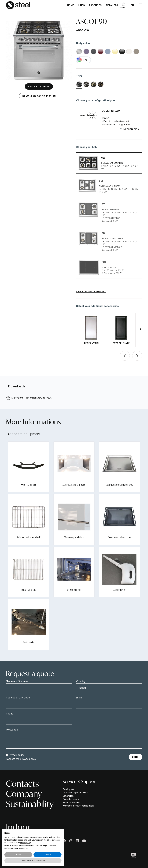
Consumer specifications (75, 793)
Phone (10, 714)
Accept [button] (48, 855)
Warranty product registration (78, 806)
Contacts (22, 784)
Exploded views (71, 799)
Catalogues (68, 789)
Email (79, 698)
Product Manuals (72, 802)
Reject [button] (18, 855)
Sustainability (30, 804)
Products (95, 5)
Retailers (112, 5)
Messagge (12, 730)
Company (24, 794)
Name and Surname (17, 681)
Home (71, 5)
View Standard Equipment (91, 292)
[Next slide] (137, 356)
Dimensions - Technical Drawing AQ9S (32, 398)
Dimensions (69, 796)
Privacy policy (16, 755)
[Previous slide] (125, 356)
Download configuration (39, 96)
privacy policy (28, 759)
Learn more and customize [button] (33, 860)
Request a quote (39, 86)
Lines (82, 5)
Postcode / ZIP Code (18, 698)
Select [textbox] (83, 688)
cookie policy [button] (26, 843)
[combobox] (109, 688)
